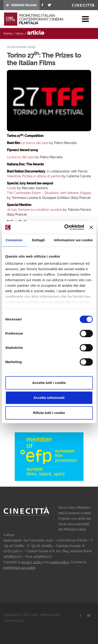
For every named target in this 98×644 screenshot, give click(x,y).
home (8, 33)
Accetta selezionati (49, 398)
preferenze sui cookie (19, 568)
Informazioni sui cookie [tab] (73, 240)
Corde (11, 188)
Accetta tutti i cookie (49, 383)
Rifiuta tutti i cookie (49, 413)
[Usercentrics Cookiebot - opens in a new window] (64, 227)
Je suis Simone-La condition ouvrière (34, 210)
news (20, 33)
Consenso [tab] (14, 240)
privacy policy (32, 562)
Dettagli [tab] (38, 240)
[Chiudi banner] (91, 227)
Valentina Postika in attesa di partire (34, 176)
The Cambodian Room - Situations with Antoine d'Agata (49, 193)
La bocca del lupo (35, 143)
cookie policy (60, 562)
